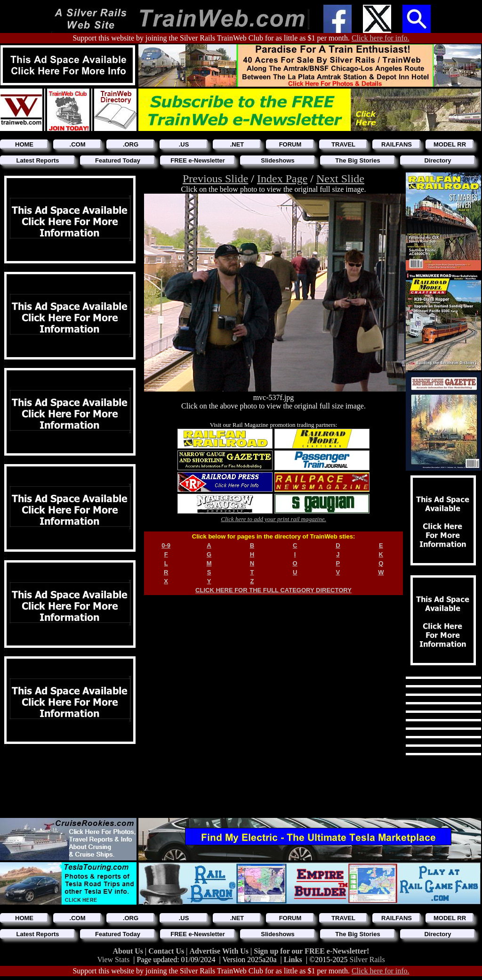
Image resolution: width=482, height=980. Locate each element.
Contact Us (167, 951)
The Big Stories (357, 160)
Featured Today (118, 160)
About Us (129, 951)
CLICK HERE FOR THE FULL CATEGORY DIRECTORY (273, 590)
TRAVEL (343, 144)
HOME (24, 144)
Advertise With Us (220, 951)
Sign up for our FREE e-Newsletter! (311, 951)
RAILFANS (397, 144)
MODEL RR (450, 144)
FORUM (290, 144)
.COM (78, 144)
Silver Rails (367, 960)
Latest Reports (37, 160)
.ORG (131, 144)
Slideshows (278, 160)
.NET (237, 144)
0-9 (166, 545)
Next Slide (340, 179)
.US (184, 144)
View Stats (113, 960)
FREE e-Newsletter (198, 160)
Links (293, 960)
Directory (438, 160)
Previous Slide (215, 179)
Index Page (282, 179)
